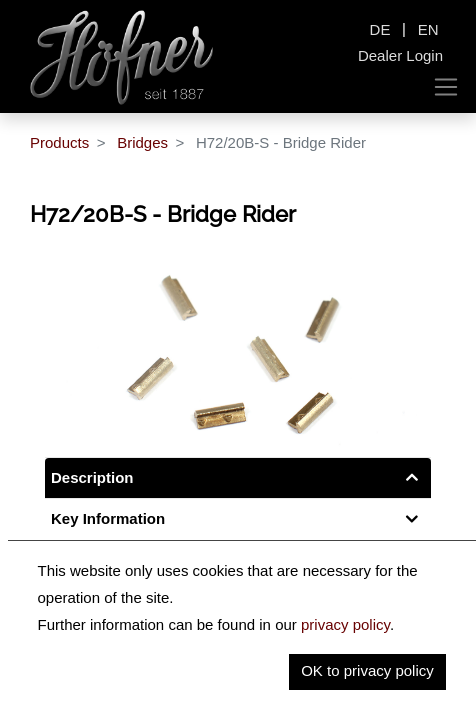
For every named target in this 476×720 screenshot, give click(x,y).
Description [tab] (92, 477)
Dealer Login (400, 55)
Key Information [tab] (108, 518)
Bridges (142, 142)
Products (59, 142)
